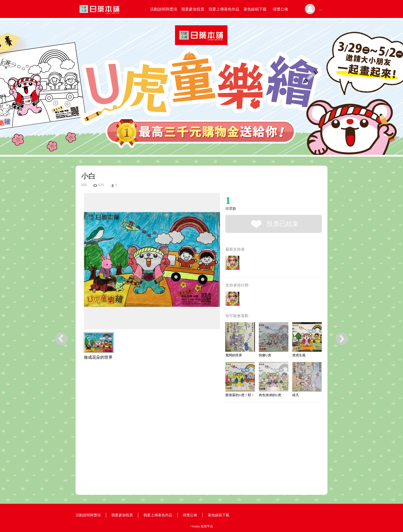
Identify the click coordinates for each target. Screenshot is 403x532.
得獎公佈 (280, 9)
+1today (195, 526)
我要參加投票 (193, 9)
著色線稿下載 (255, 9)
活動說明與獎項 (164, 9)
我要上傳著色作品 (224, 9)
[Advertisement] (144, 383)
